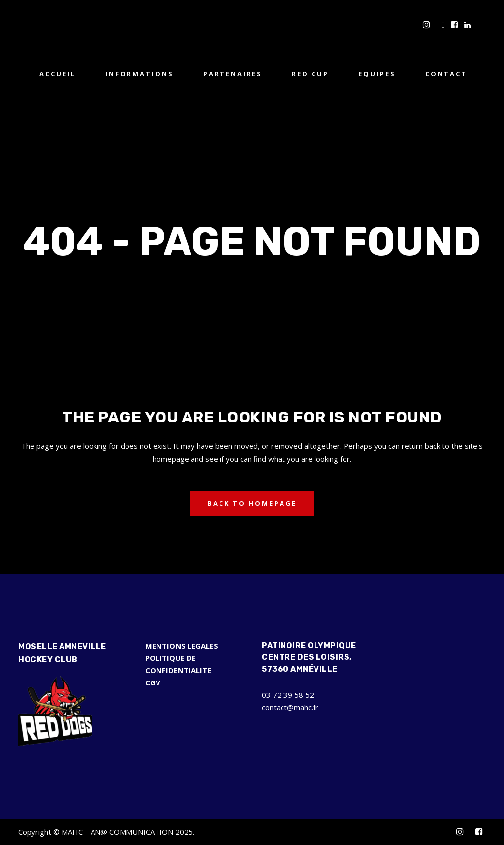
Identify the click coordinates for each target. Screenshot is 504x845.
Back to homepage (252, 503)
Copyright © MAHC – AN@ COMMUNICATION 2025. (106, 832)
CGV (153, 682)
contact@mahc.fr (290, 707)
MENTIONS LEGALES (182, 646)
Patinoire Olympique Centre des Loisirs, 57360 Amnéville (309, 657)
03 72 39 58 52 (288, 695)
